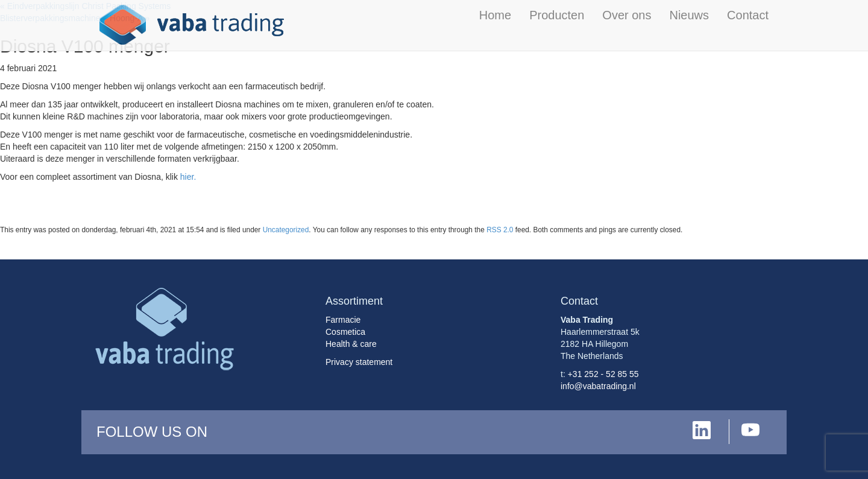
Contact (748, 15)
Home (495, 15)
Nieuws (689, 15)
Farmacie (343, 320)
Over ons (627, 15)
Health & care (351, 344)
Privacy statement (359, 362)
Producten (557, 15)
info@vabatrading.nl (598, 386)
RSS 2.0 (500, 230)
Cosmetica (345, 332)
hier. (188, 177)
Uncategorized (286, 230)
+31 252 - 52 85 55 (603, 374)
